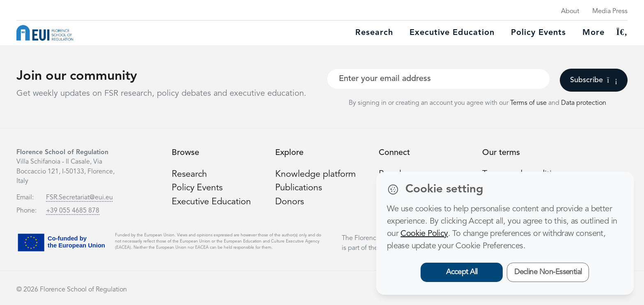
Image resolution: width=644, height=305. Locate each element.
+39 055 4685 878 (73, 211)
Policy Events (538, 33)
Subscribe (594, 80)
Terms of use (529, 103)
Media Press (610, 12)
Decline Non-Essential (548, 272)
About (570, 12)
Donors (290, 201)
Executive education (452, 33)
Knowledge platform (316, 174)
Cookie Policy (424, 234)
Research (374, 33)
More (593, 33)
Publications (299, 188)
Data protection (584, 103)
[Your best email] (438, 79)
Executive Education (212, 201)
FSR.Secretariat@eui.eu (79, 198)
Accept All (462, 272)
